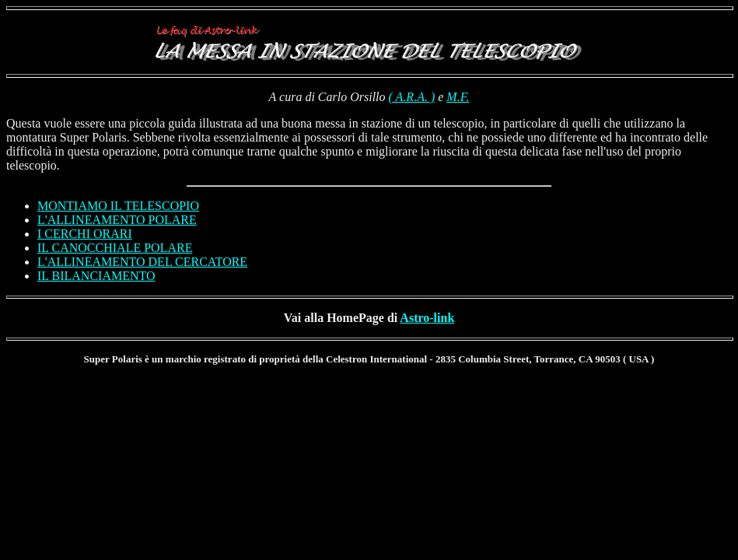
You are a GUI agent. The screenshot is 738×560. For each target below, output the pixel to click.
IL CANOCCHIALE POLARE (115, 248)
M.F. (458, 97)
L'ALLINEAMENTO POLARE (117, 220)
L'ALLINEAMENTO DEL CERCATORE (142, 262)
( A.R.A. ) (412, 97)
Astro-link (427, 318)
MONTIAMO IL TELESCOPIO (118, 206)
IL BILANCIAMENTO (96, 276)
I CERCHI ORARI (85, 234)
